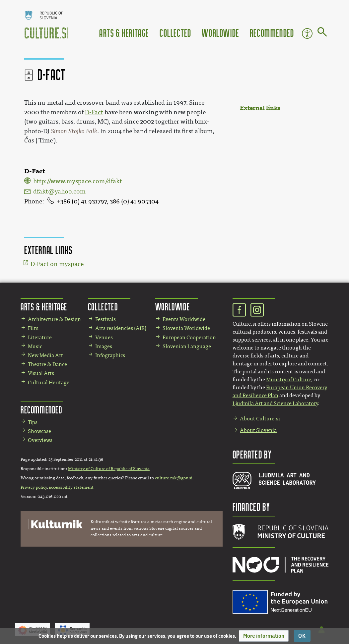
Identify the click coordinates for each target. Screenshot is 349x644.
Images (104, 346)
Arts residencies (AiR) (121, 328)
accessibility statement (71, 487)
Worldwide (220, 33)
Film (33, 328)
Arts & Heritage (124, 33)
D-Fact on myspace (57, 264)
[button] (264, 636)
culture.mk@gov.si (174, 478)
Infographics (110, 355)
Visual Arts (41, 373)
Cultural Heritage (49, 382)
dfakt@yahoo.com (59, 191)
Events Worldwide (184, 319)
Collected (175, 33)
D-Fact (94, 112)
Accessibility (307, 33)
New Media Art (45, 355)
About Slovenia (258, 430)
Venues (104, 337)
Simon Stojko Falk (74, 131)
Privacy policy (34, 487)
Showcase (39, 431)
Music (35, 346)
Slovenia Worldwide (186, 328)
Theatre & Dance (47, 364)
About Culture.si (260, 419)
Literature (40, 337)
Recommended (272, 33)
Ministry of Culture (289, 379)
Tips (33, 422)
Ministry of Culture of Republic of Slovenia (109, 469)
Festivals (105, 319)
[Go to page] (322, 33)
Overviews (40, 440)
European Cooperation (189, 337)
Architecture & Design (54, 319)
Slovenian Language (187, 346)
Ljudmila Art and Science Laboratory (275, 403)
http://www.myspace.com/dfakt (78, 181)
